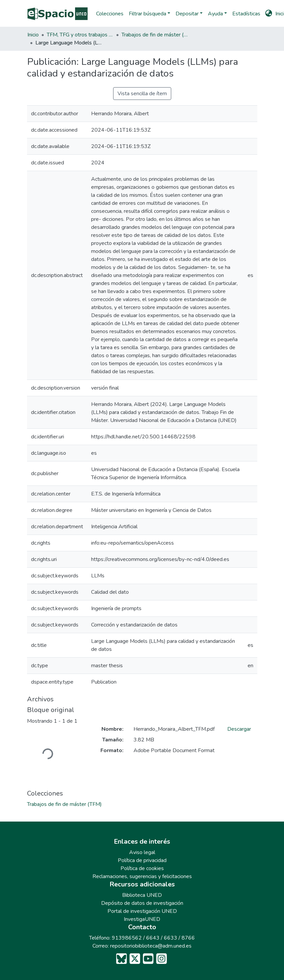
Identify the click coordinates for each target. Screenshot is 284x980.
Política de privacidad (142, 860)
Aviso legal (142, 852)
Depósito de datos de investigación (142, 903)
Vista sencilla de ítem (142, 94)
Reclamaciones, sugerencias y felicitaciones (142, 876)
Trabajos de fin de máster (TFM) (155, 35)
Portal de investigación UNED (142, 911)
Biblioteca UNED (142, 895)
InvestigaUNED (142, 919)
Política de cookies (142, 868)
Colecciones (110, 14)
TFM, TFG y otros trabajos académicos (80, 35)
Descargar (239, 729)
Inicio (33, 35)
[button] (268, 14)
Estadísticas (246, 14)
